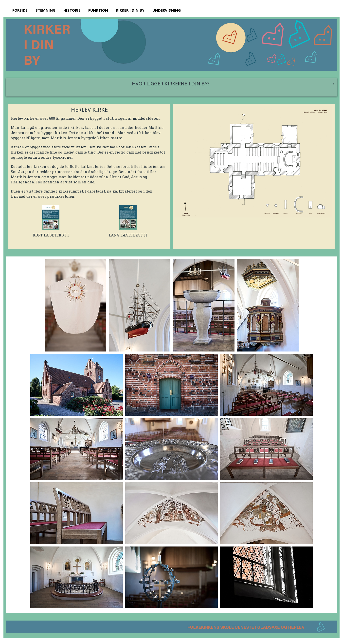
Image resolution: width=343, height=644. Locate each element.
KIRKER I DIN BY (130, 10)
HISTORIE (72, 10)
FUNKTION (98, 10)
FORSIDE (20, 10)
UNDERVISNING (167, 10)
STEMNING (45, 10)
